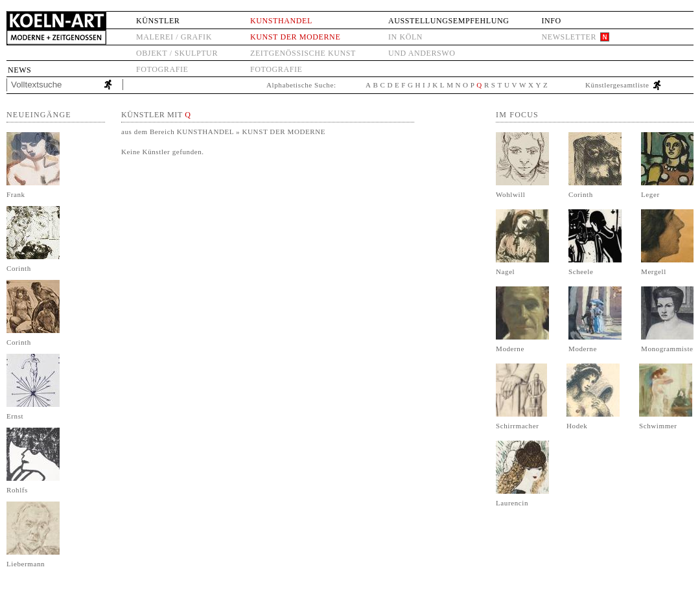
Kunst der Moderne (295, 37)
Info (551, 21)
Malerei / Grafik (174, 37)
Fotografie (162, 69)
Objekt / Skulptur (177, 53)
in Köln (405, 37)
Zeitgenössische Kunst (303, 53)
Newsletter (569, 37)
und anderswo (422, 53)
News (19, 70)
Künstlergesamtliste (617, 85)
